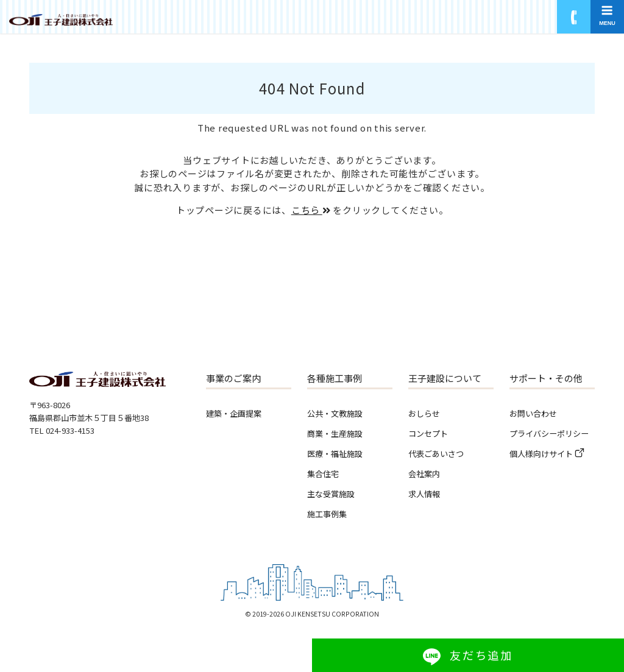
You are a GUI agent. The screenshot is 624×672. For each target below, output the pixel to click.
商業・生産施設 (335, 433)
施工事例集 (327, 514)
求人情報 (424, 494)
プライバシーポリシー (549, 433)
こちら (311, 210)
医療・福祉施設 (335, 454)
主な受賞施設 (331, 494)
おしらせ (424, 413)
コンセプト (428, 433)
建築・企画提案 (234, 413)
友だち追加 (481, 655)
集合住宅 (323, 474)
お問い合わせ (533, 413)
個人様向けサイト (541, 454)
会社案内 (424, 474)
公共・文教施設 (335, 413)
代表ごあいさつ (436, 454)
